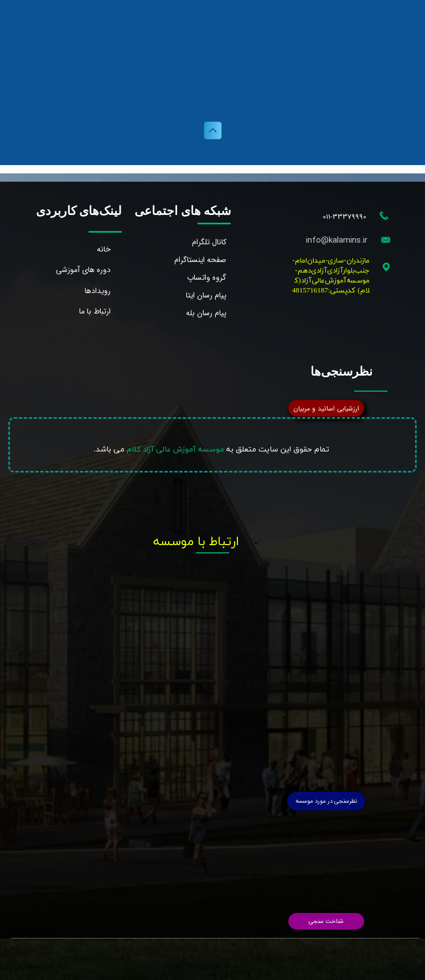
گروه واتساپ (207, 278)
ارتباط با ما (95, 311)
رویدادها (98, 291)
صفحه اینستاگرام (200, 260)
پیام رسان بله (206, 313)
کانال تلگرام (209, 242)
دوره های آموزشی (83, 270)
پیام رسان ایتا (206, 295)
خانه (104, 249)
